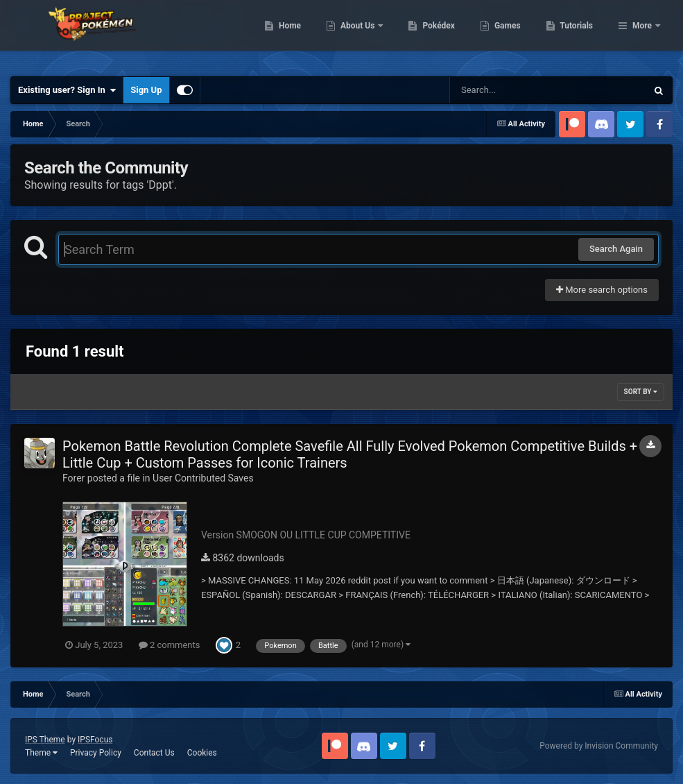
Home (361, 35)
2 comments (170, 645)
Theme (41, 753)
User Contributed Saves (203, 478)
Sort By (641, 392)
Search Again (616, 249)
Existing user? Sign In (67, 90)
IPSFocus (95, 740)
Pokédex (510, 35)
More (642, 35)
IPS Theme (45, 740)
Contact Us (154, 753)
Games (579, 35)
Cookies (202, 753)
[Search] (513, 90)
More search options (602, 290)
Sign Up (146, 90)
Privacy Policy (96, 753)
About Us (430, 35)
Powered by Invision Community (599, 746)
